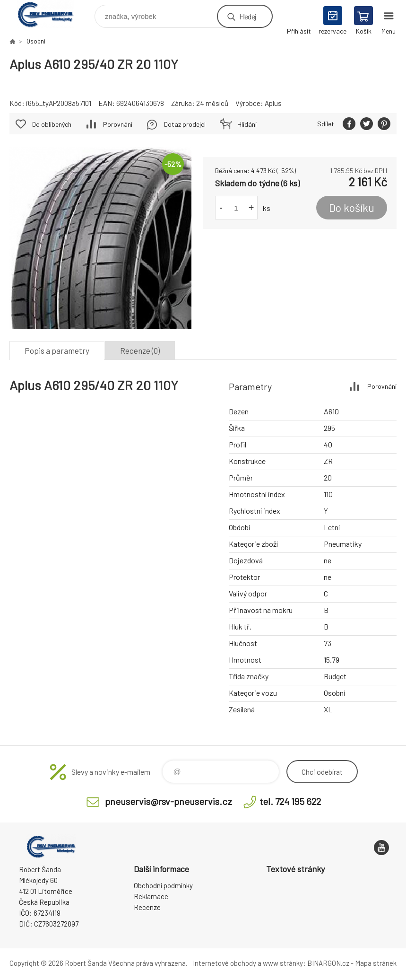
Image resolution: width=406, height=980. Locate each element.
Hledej (248, 16)
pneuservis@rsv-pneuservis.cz (168, 801)
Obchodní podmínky (163, 885)
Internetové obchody (225, 963)
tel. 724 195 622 (290, 801)
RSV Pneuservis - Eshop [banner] (51, 14)
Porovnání (118, 124)
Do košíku (352, 208)
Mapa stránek (376, 963)
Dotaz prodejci (185, 124)
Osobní (36, 41)
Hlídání (247, 124)
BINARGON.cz (328, 963)
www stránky (283, 963)
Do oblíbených (52, 124)
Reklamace (151, 896)
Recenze (147, 907)
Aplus (273, 103)
